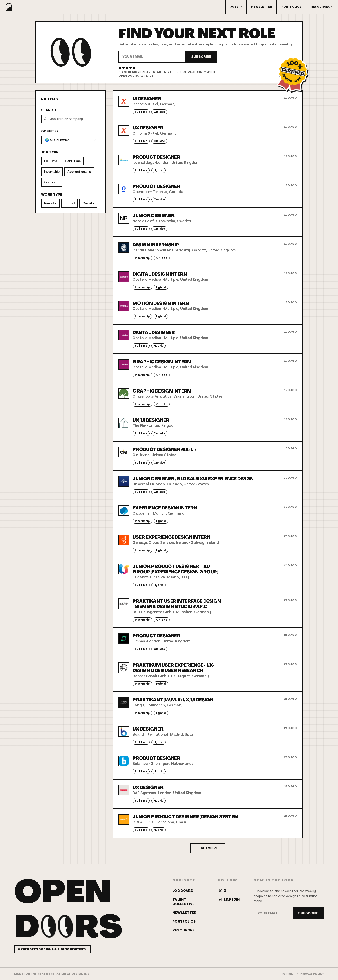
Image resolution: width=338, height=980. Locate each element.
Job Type (50, 152)
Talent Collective (184, 902)
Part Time (73, 161)
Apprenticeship (79, 172)
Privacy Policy (312, 974)
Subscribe (201, 57)
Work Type (52, 195)
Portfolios (291, 7)
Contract (52, 182)
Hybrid (69, 203)
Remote (50, 203)
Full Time (51, 161)
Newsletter (262, 7)
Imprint (288, 974)
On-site (88, 203)
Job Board (183, 891)
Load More (208, 848)
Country (50, 131)
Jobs (236, 7)
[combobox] (71, 140)
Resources (322, 7)
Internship (52, 172)
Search (48, 110)
